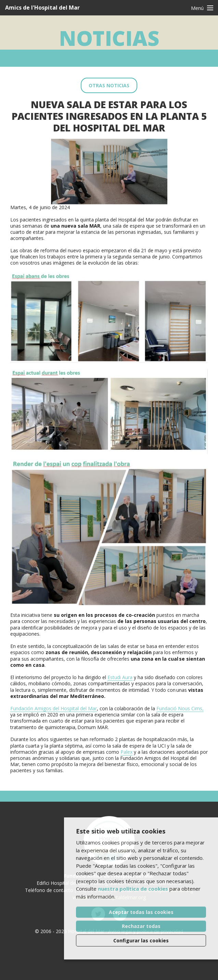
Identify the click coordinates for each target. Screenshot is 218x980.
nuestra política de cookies (133, 889)
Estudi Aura (120, 677)
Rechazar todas (141, 926)
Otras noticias (109, 85)
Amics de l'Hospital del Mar (42, 8)
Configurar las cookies (141, 940)
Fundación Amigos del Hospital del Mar (54, 708)
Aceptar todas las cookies (141, 912)
